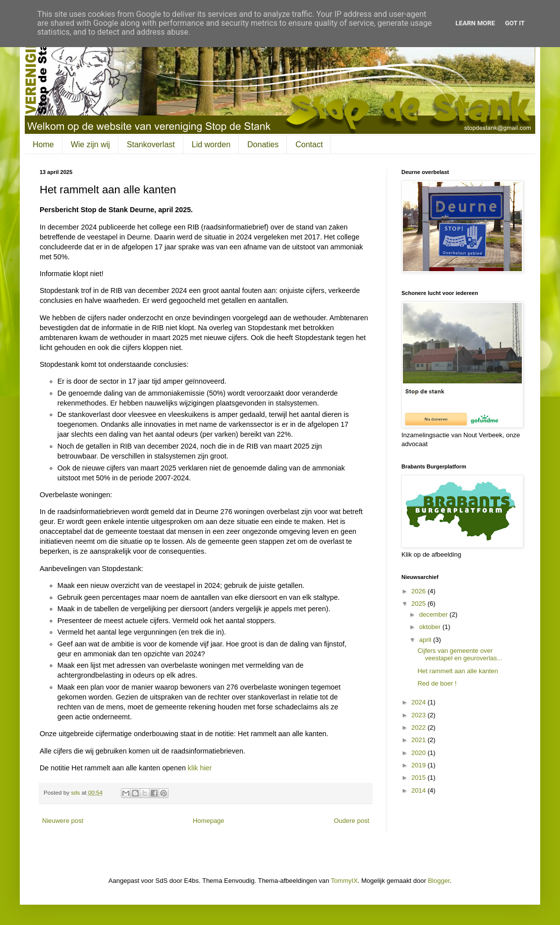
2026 (420, 591)
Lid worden (211, 145)
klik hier (200, 768)
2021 (420, 740)
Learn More (475, 23)
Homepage (209, 821)
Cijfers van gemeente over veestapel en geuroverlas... (460, 655)
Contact (309, 145)
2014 (420, 790)
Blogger (439, 881)
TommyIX (344, 881)
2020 (420, 753)
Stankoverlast (151, 145)
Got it (515, 23)
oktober (431, 627)
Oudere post (351, 821)
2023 (420, 715)
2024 (420, 702)
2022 (420, 727)
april (426, 640)
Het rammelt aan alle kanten (458, 671)
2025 (420, 604)
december (434, 614)
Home (43, 145)
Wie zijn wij (90, 145)
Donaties (263, 145)
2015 (420, 778)
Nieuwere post (63, 821)
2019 (420, 765)
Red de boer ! (437, 683)
